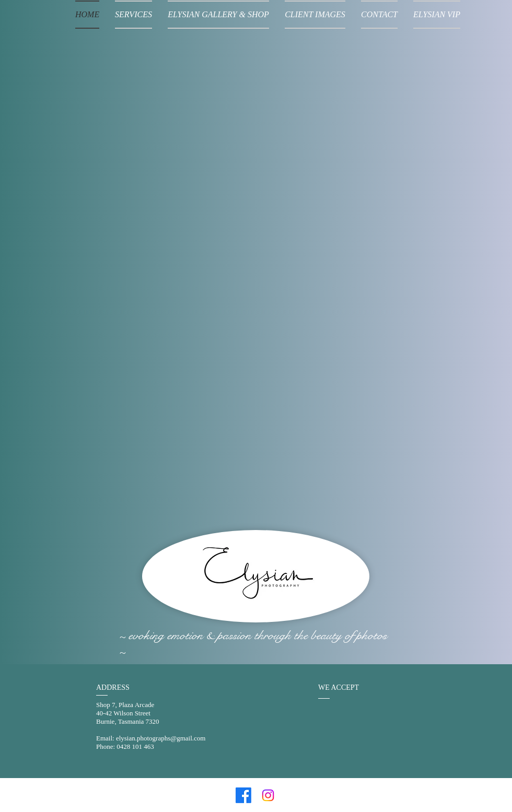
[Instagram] (268, 795)
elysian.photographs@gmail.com (161, 738)
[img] (335, 726)
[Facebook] (243, 795)
